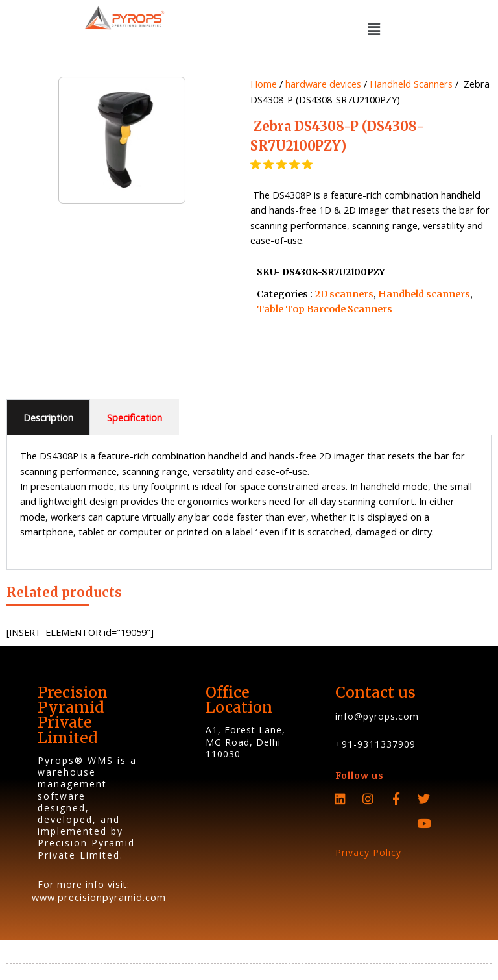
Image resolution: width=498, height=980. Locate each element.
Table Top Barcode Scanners (325, 309)
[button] (373, 29)
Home (264, 84)
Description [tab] (48, 417)
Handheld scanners (424, 294)
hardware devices (323, 84)
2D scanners (344, 294)
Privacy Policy (368, 852)
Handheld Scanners (411, 84)
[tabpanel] (249, 503)
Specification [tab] (135, 417)
